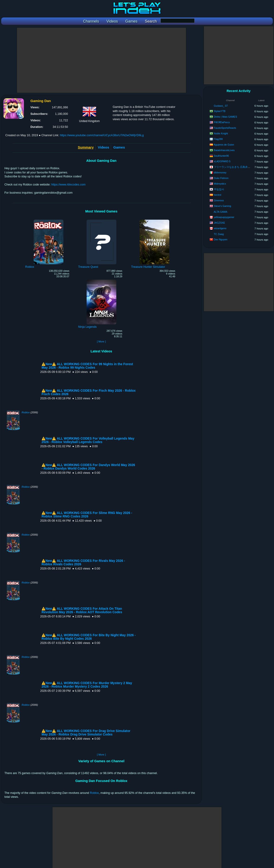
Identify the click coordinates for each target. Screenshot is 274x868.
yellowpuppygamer (224, 217)
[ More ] (101, 341)
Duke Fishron (221, 178)
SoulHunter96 (221, 156)
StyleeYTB (220, 111)
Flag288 (218, 139)
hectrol (218, 195)
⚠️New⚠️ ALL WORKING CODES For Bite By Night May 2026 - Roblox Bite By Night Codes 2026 (89, 637)
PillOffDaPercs (222, 122)
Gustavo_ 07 (221, 106)
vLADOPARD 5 (222, 161)
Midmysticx (220, 184)
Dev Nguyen (221, 239)
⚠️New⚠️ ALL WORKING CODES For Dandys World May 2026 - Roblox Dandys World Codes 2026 (88, 467)
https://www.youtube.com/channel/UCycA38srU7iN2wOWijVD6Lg (102, 135)
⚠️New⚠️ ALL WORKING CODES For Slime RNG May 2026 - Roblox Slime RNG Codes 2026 (87, 515)
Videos (103, 147)
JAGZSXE (219, 223)
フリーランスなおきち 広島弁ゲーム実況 (237, 167)
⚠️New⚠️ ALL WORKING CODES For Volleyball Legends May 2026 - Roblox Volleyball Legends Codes (88, 440)
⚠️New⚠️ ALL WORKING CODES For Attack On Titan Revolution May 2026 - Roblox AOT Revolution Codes (82, 610)
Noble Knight (221, 133)
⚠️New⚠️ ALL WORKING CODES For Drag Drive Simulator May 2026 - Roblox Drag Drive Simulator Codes (86, 733)
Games (119, 147)
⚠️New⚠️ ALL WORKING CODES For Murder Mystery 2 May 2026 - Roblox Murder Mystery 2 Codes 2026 (87, 685)
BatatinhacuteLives (224, 150)
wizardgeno (220, 228)
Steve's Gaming (222, 206)
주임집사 (219, 189)
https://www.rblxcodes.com (68, 185)
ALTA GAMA (220, 212)
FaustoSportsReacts (225, 128)
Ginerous (219, 200)
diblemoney (220, 172)
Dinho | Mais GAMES (225, 117)
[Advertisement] (101, 60)
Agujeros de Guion (224, 145)
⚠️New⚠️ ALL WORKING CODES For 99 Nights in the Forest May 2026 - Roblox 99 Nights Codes (87, 366)
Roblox (26, 412)
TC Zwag (219, 234)
